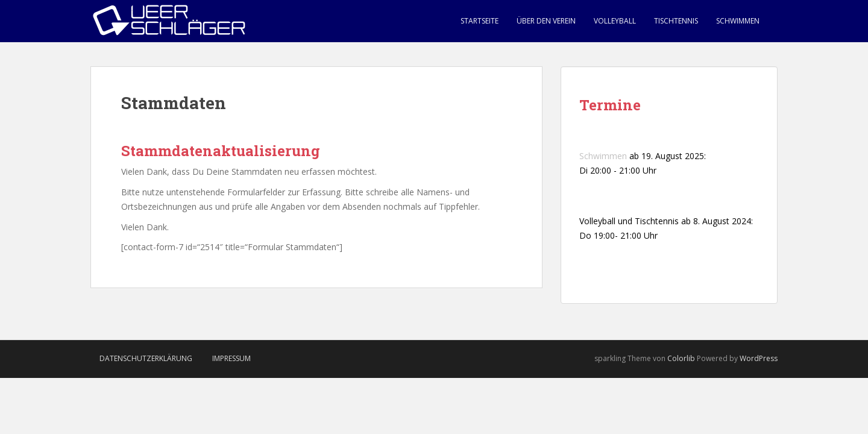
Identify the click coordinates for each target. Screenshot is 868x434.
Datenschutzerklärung (146, 358)
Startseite (480, 21)
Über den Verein (546, 21)
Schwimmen (738, 21)
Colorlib (681, 358)
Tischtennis (676, 21)
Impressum (231, 358)
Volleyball (615, 21)
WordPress (759, 358)
